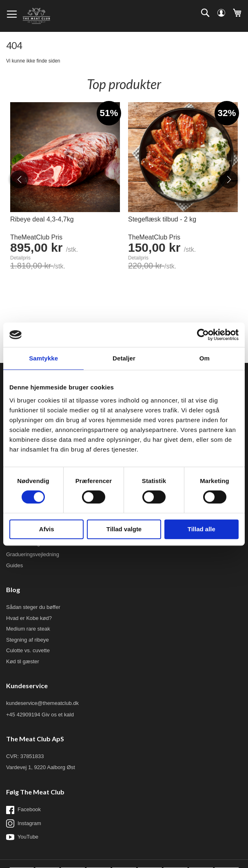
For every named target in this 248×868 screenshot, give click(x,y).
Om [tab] (205, 358)
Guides (14, 565)
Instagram (24, 823)
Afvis (47, 529)
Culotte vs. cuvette (28, 650)
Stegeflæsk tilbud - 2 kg (162, 219)
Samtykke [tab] (43, 358)
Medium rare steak (28, 629)
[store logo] (36, 16)
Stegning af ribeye (28, 640)
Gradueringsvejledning (33, 554)
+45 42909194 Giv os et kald (40, 715)
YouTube (22, 837)
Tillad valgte (124, 529)
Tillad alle (201, 529)
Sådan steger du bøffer (33, 607)
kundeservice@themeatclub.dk (42, 703)
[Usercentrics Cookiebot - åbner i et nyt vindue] (203, 335)
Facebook (23, 810)
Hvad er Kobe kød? (29, 618)
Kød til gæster (23, 661)
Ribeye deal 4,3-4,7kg (42, 219)
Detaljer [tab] (124, 358)
